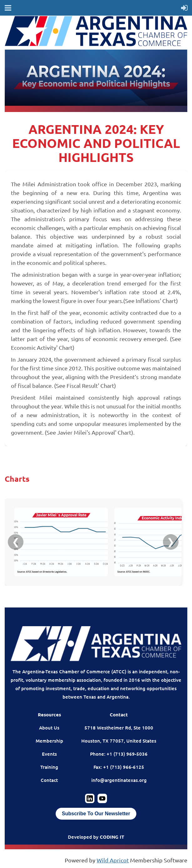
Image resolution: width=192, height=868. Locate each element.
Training (49, 767)
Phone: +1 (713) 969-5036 (119, 754)
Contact (49, 780)
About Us (49, 728)
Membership (49, 741)
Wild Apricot (113, 860)
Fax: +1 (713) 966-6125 (119, 767)
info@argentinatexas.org (119, 780)
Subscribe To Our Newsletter (96, 814)
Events (49, 754)
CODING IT (112, 837)
